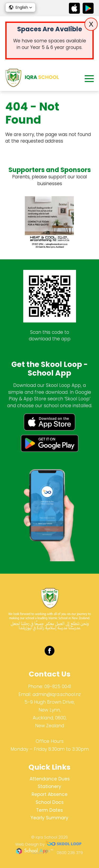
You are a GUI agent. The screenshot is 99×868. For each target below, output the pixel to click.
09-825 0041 (58, 687)
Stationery (49, 786)
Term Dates (49, 810)
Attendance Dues (50, 779)
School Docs (50, 802)
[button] (20, 7)
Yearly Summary (49, 818)
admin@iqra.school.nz (57, 694)
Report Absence (50, 794)
